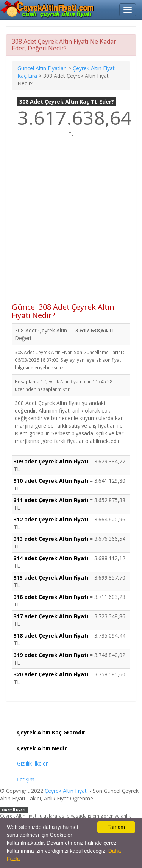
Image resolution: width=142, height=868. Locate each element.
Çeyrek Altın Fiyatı (66, 791)
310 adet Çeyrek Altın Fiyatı (51, 481)
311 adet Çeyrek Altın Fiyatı (51, 500)
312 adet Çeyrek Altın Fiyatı (51, 519)
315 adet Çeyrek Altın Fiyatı (51, 577)
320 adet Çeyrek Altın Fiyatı (51, 674)
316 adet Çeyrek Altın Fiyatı (51, 597)
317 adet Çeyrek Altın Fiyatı (51, 616)
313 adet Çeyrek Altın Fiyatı (51, 539)
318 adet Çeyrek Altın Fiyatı (51, 636)
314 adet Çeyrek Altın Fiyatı (51, 558)
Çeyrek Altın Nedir (42, 748)
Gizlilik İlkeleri (33, 763)
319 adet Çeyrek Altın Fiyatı (51, 655)
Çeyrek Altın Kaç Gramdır (51, 732)
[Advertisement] (71, 224)
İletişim (26, 779)
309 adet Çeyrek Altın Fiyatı (51, 461)
